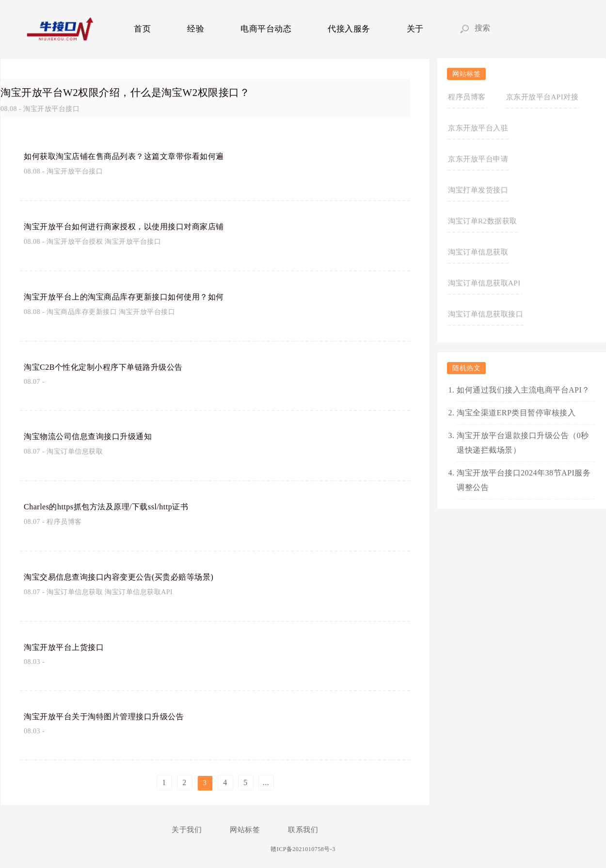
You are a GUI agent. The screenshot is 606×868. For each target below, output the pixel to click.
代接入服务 (349, 29)
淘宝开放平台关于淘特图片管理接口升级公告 (113, 716)
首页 (142, 29)
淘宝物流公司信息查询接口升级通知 (96, 436)
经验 (196, 29)
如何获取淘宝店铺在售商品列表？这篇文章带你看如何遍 (136, 156)
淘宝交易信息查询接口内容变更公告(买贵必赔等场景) (130, 576)
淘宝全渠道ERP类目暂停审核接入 (516, 413)
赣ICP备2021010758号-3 (303, 849)
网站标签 (245, 830)
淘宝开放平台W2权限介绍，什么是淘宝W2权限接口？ (149, 91)
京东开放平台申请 (478, 159)
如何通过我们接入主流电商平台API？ (523, 390)
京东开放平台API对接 (542, 97)
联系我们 (303, 830)
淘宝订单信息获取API (139, 592)
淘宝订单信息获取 (75, 451)
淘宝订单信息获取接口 (486, 314)
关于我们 (187, 830)
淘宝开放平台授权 (75, 242)
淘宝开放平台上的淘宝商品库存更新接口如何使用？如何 (136, 296)
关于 (415, 29)
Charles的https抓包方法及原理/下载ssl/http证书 (119, 506)
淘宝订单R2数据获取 (483, 221)
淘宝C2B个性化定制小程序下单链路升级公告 (113, 366)
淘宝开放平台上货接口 (69, 647)
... (266, 782)
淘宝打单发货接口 (478, 190)
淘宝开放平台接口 (51, 109)
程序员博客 (64, 522)
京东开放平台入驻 (478, 128)
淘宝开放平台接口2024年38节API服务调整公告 (524, 480)
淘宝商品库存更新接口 (82, 312)
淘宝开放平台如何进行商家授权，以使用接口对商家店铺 (136, 226)
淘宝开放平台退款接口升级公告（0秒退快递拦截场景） (523, 443)
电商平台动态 (266, 29)
